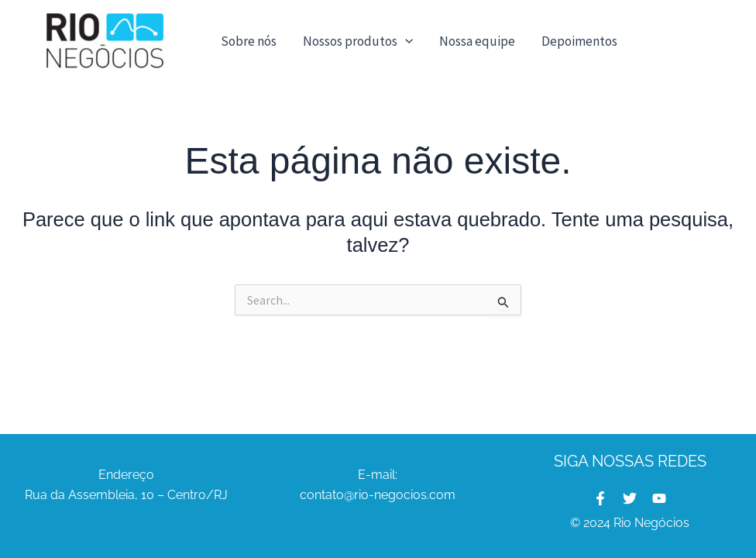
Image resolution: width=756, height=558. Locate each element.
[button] (405, 41)
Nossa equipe (477, 41)
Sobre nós (249, 41)
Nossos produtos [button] (358, 41)
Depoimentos (579, 41)
